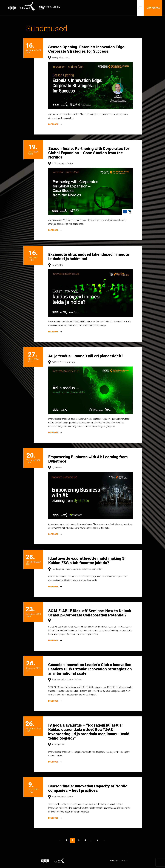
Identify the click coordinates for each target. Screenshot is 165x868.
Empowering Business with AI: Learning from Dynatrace (88, 459)
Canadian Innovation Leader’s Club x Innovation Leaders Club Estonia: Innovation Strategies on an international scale (90, 669)
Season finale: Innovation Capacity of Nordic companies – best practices (88, 788)
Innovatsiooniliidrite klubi (49, 8)
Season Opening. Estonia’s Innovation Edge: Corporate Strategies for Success (87, 49)
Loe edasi (53, 124)
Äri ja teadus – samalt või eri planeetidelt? (86, 356)
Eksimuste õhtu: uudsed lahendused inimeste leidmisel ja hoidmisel (89, 257)
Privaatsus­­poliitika (119, 861)
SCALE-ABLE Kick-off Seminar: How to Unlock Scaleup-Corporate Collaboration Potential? (90, 613)
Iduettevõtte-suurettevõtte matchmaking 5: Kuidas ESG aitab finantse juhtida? (87, 561)
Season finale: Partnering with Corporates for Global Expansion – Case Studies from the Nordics (89, 153)
